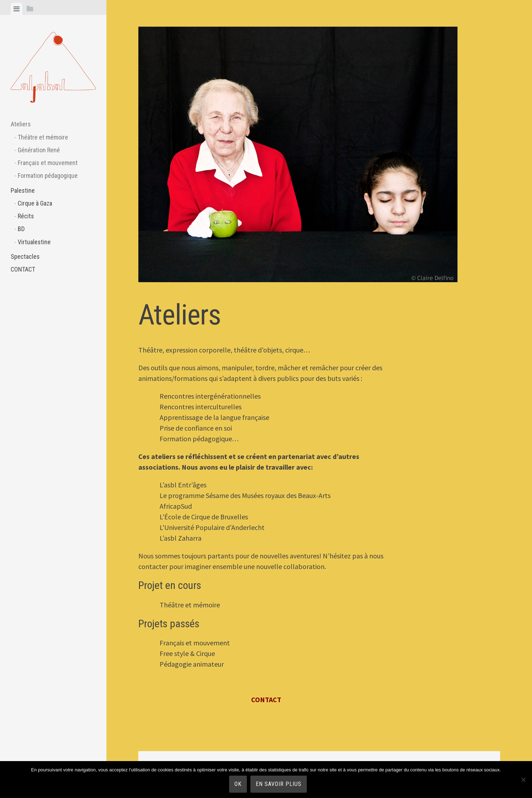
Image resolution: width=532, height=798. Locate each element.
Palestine (23, 190)
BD (21, 229)
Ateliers (21, 124)
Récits (26, 216)
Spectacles (25, 256)
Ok (238, 784)
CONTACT (23, 269)
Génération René (39, 150)
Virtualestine (34, 242)
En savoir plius (279, 784)
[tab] (16, 9)
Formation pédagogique (48, 176)
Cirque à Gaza (35, 203)
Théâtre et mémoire (43, 137)
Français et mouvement (48, 163)
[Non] (523, 780)
